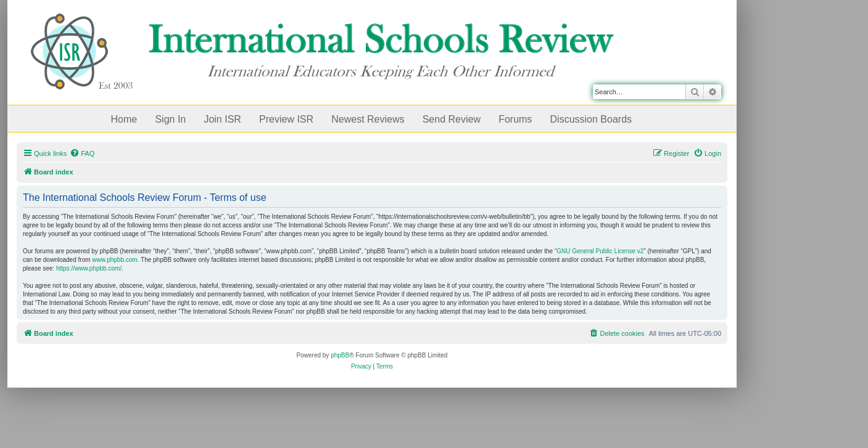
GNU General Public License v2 (600, 251)
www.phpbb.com (114, 260)
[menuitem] (82, 153)
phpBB (340, 355)
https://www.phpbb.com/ (89, 268)
